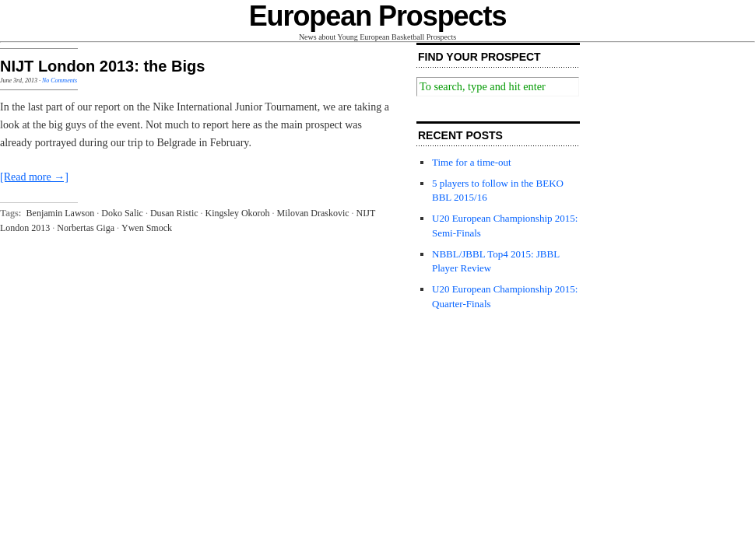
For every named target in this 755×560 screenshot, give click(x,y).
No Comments (60, 80)
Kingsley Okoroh (238, 213)
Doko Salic (122, 213)
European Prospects (378, 16)
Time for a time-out (472, 162)
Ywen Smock (147, 228)
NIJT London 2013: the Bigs (102, 66)
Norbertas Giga (86, 228)
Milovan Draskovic (313, 213)
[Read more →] (34, 177)
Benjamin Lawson (61, 213)
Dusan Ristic (174, 213)
